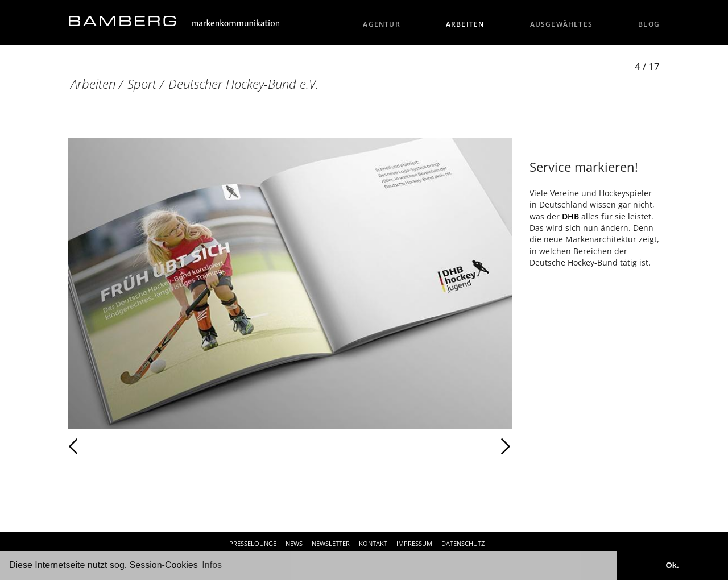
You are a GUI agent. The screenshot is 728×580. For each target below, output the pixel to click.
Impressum (414, 543)
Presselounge (253, 543)
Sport (142, 84)
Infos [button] (212, 565)
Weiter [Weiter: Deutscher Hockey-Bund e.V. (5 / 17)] (401, 446)
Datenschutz (463, 543)
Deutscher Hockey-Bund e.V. (243, 84)
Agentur (382, 24)
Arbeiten (465, 24)
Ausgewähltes (562, 24)
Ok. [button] (672, 565)
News (294, 543)
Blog (649, 24)
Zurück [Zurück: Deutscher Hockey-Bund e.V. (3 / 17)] (98, 446)
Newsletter (331, 543)
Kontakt (373, 543)
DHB (570, 216)
